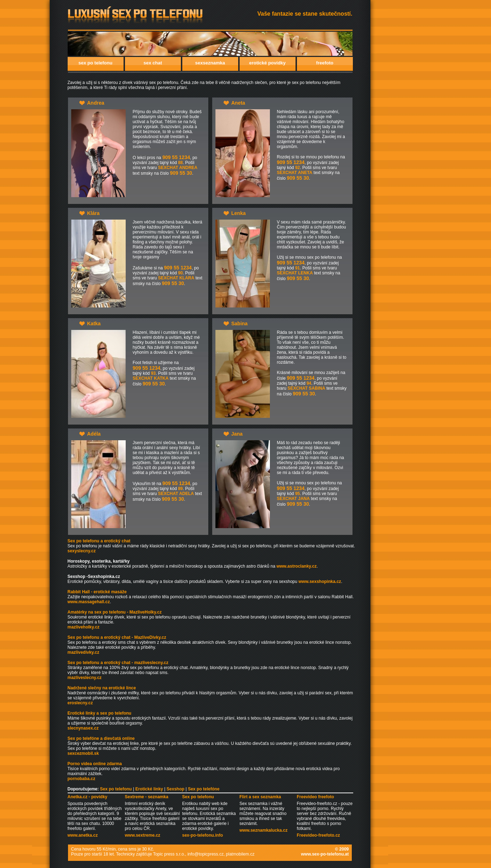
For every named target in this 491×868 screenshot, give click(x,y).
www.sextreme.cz (143, 835)
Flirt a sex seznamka (260, 797)
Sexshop (176, 789)
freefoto (325, 63)
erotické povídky (268, 63)
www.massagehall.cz (89, 602)
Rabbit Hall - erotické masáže (97, 592)
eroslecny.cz (80, 703)
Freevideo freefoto (316, 797)
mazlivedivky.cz (83, 652)
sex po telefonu (95, 63)
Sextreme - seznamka (147, 797)
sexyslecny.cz (82, 551)
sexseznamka (210, 63)
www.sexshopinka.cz (320, 582)
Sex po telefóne (204, 789)
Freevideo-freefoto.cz (318, 835)
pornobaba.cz (82, 779)
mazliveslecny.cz (85, 678)
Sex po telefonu (116, 789)
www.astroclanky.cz (296, 566)
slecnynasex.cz (83, 728)
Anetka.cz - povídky (88, 797)
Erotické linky (149, 789)
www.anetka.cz (83, 835)
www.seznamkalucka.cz (264, 830)
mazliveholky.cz (84, 627)
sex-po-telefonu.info (203, 835)
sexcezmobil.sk (83, 753)
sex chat (153, 63)
